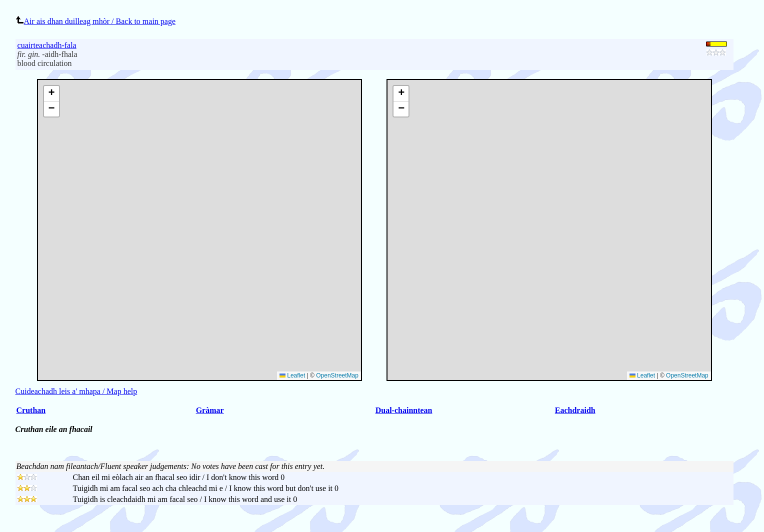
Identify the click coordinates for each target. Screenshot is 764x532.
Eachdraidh (575, 410)
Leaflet (642, 375)
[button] (401, 94)
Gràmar (210, 410)
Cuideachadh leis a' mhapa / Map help (76, 391)
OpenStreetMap (687, 375)
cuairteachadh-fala (47, 45)
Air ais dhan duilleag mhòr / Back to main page (95, 21)
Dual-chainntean (404, 410)
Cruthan (31, 410)
